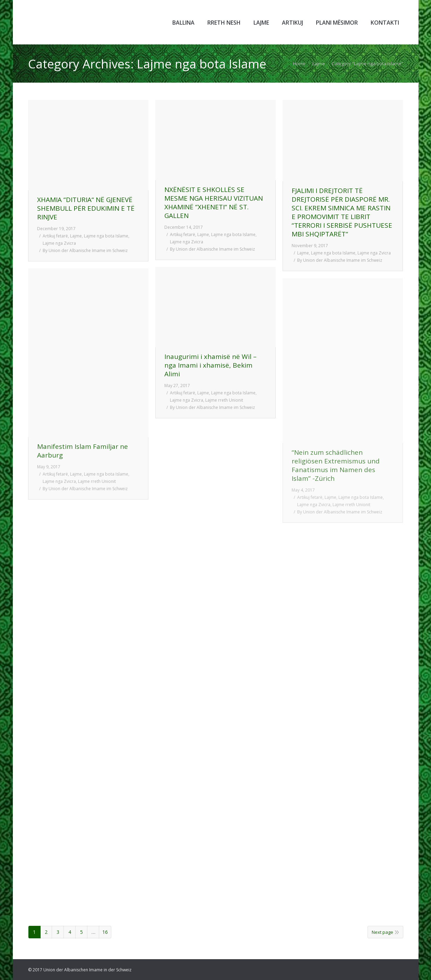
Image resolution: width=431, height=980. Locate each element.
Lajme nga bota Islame (106, 236)
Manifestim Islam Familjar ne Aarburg (83, 451)
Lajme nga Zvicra (59, 243)
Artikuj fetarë (55, 236)
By (85, 250)
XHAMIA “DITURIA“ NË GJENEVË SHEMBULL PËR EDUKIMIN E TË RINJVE (86, 208)
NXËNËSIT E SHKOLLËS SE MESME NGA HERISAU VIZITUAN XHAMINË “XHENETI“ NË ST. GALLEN (214, 203)
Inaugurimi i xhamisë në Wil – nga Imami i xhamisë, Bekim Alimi (210, 365)
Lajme (319, 64)
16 (105, 932)
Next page (382, 932)
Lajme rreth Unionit (224, 400)
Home (299, 64)
